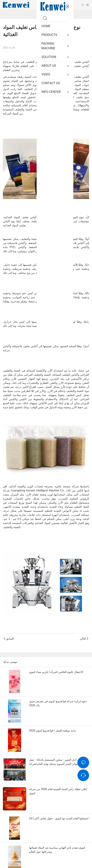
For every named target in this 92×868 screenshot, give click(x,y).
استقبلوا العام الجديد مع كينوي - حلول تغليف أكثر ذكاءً (59, 818)
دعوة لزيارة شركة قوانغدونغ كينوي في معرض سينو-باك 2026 (58, 703)
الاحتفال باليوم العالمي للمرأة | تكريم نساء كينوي (56, 672)
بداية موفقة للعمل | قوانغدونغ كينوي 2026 (53, 731)
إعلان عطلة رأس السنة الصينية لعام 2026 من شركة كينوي (58, 791)
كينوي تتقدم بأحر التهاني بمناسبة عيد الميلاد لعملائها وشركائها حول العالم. (57, 850)
